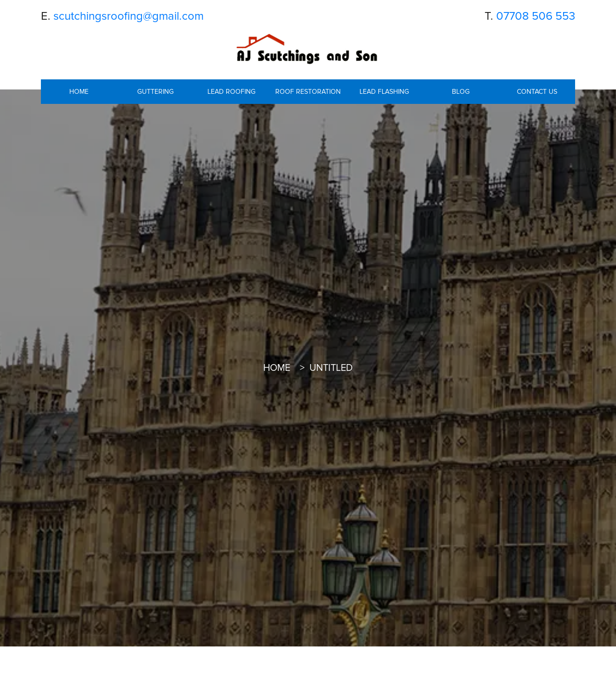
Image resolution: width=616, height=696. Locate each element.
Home (79, 92)
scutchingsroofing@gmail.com (128, 16)
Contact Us (537, 92)
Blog (461, 92)
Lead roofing (231, 92)
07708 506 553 (536, 16)
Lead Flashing (384, 92)
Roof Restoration (308, 92)
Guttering (155, 92)
